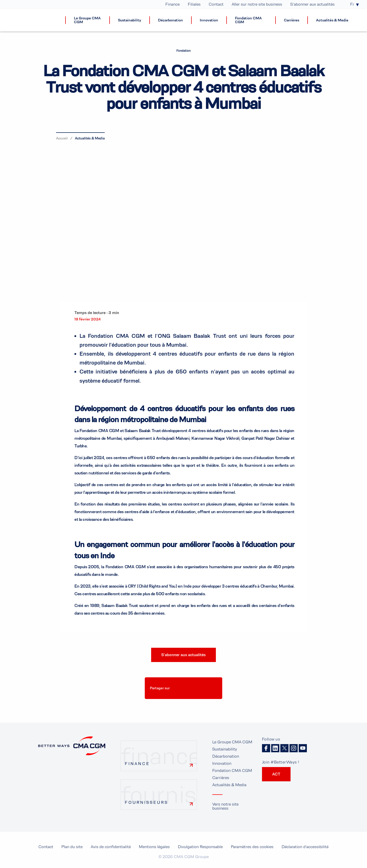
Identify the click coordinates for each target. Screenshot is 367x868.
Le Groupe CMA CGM (232, 742)
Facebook (266, 748)
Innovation (222, 763)
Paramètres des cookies (182, 702)
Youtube (303, 748)
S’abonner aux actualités (183, 655)
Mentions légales (154, 847)
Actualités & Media (90, 138)
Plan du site (72, 847)
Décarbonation (226, 756)
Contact (46, 847)
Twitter (284, 748)
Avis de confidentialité (111, 847)
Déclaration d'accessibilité (305, 847)
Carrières (221, 778)
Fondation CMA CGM (232, 770)
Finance (137, 764)
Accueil (62, 138)
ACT (276, 774)
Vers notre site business (225, 806)
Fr (352, 4)
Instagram (294, 748)
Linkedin (275, 748)
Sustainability (225, 749)
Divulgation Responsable (200, 847)
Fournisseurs (147, 802)
